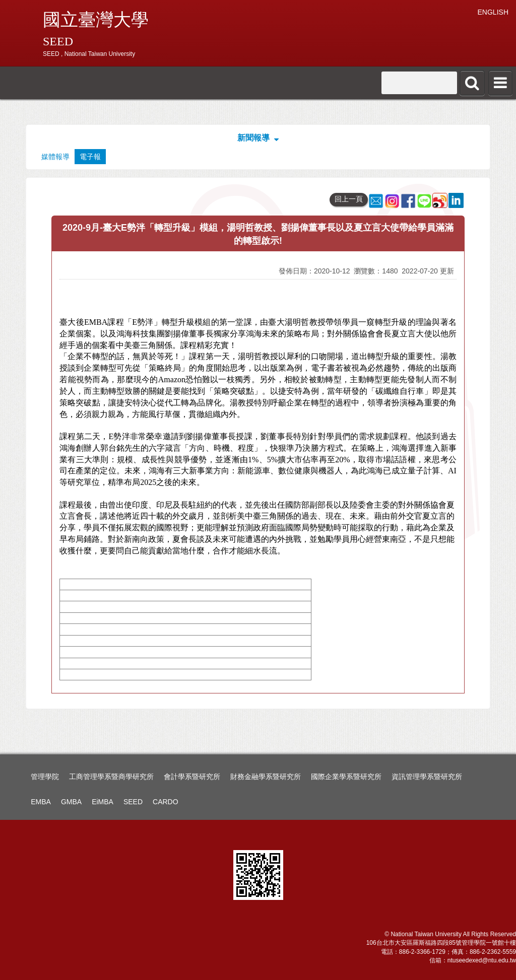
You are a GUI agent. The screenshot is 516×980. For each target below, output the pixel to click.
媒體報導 (55, 157)
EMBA (41, 802)
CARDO (166, 802)
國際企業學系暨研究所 (346, 777)
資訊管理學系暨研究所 (427, 777)
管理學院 (45, 777)
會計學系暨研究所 (192, 777)
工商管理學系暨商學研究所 (111, 777)
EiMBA (103, 802)
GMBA (71, 802)
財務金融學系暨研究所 (266, 777)
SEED (133, 802)
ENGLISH (493, 12)
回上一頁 (349, 199)
